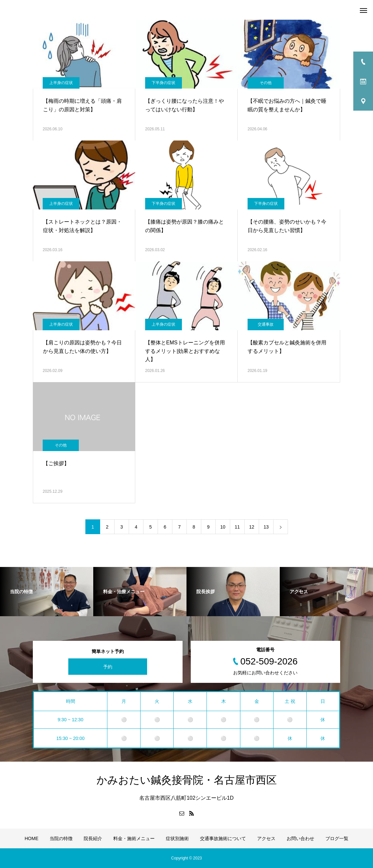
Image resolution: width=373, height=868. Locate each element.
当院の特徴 (61, 838)
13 (266, 527)
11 (237, 527)
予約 (108, 667)
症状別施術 (177, 838)
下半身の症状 (164, 83)
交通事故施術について (223, 838)
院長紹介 (93, 838)
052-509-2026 (269, 661)
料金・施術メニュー (134, 838)
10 (223, 527)
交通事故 (266, 324)
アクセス (266, 838)
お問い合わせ (300, 838)
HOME (32, 838)
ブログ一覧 (337, 838)
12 (252, 527)
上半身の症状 (61, 83)
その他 (266, 83)
